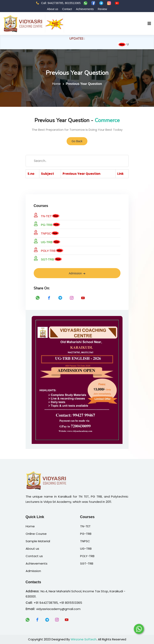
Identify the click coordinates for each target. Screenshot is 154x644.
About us (53, 9)
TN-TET (43, 215)
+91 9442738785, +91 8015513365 (58, 603)
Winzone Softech (84, 639)
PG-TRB (43, 224)
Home (56, 84)
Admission (77, 273)
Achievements (85, 9)
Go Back (77, 141)
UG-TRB (43, 241)
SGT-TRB (44, 259)
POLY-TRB (45, 250)
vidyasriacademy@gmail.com (58, 609)
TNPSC (42, 233)
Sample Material (38, 541)
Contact (67, 9)
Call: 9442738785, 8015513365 (58, 3)
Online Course (36, 534)
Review (102, 9)
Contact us (34, 556)
